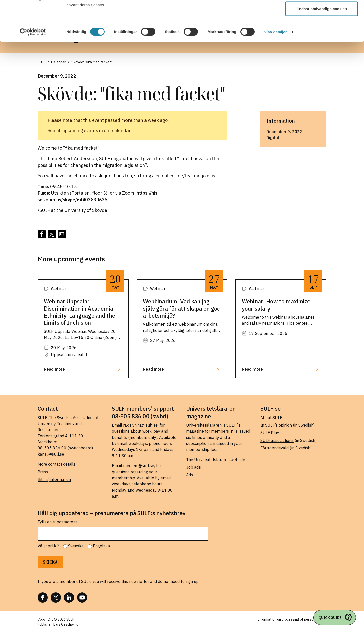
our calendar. (118, 130)
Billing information (54, 479)
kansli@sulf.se (51, 454)
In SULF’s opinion (276, 425)
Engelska (101, 546)
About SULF (271, 418)
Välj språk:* (48, 546)
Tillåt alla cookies (322, 13)
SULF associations (277, 440)
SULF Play (270, 433)
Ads (189, 475)
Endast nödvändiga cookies (322, 47)
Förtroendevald (275, 448)
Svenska (76, 546)
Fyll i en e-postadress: (58, 522)
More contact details (57, 464)
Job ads (193, 467)
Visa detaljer (275, 70)
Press (43, 472)
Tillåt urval (322, 30)
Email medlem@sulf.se (133, 466)
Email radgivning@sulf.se (135, 425)
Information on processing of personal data (292, 619)
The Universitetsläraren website (216, 460)
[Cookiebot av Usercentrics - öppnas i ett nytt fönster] (33, 70)
